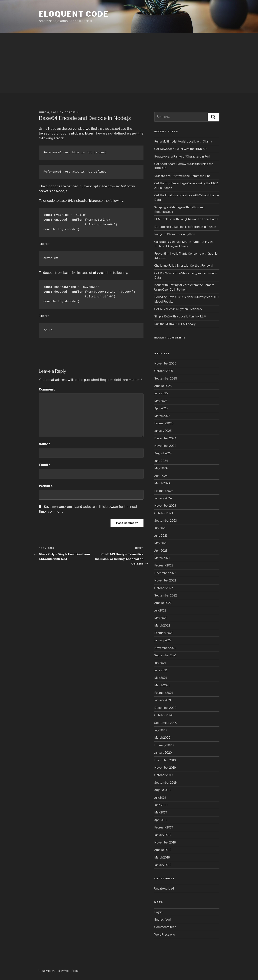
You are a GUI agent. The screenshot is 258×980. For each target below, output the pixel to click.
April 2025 (161, 408)
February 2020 (164, 745)
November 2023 (165, 506)
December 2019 (165, 760)
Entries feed (162, 919)
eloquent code (74, 14)
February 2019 (164, 827)
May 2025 (161, 401)
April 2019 (161, 820)
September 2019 (165, 783)
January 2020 (163, 753)
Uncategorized (164, 888)
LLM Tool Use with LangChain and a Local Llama (186, 219)
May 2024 (161, 468)
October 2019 (163, 775)
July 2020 (160, 730)
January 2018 (163, 865)
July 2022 (160, 610)
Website (46, 486)
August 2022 (163, 603)
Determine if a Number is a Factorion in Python (185, 227)
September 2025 (166, 378)
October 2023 (164, 513)
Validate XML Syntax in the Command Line (182, 176)
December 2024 (165, 438)
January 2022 (163, 640)
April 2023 (161, 551)
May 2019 (161, 812)
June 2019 (161, 805)
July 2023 (160, 528)
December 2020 (165, 708)
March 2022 (162, 625)
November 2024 (165, 446)
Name (45, 444)
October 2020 (164, 715)
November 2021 (165, 648)
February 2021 (164, 693)
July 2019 (160, 798)
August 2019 (163, 790)
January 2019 (163, 835)
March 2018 (162, 857)
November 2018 (165, 842)
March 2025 (162, 416)
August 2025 (163, 386)
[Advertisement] (129, 63)
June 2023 (161, 536)
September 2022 (166, 595)
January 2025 (163, 431)
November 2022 (165, 580)
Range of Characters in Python (175, 234)
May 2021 (161, 678)
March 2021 (162, 685)
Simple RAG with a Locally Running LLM (180, 316)
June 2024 (161, 461)
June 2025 (161, 393)
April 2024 (161, 476)
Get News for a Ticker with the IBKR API (181, 149)
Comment (47, 389)
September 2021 (165, 655)
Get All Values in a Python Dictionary (178, 309)
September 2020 (166, 723)
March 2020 (162, 738)
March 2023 (162, 558)
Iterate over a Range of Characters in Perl (182, 156)
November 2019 (165, 768)
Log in (158, 912)
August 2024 (163, 453)
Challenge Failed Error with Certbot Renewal (183, 266)
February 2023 (164, 565)
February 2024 (164, 491)
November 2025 (165, 363)
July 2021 (160, 663)
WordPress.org (164, 934)
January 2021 (163, 700)
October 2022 (164, 588)
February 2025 (164, 423)
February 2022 (164, 633)
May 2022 (161, 618)
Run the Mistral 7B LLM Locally (175, 324)
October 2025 (164, 371)
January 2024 (163, 498)
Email (44, 465)
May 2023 (161, 543)
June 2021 (161, 670)
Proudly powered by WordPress (58, 971)
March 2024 (162, 483)
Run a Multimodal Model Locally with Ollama (183, 141)
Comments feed (165, 927)
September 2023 (166, 521)
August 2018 (163, 850)
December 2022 (165, 573)
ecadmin (72, 112)
